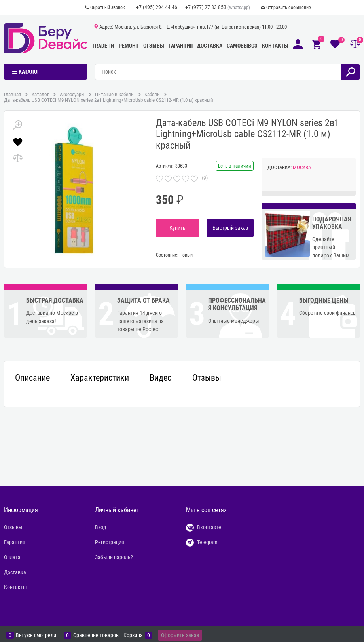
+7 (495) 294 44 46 (157, 7)
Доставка (210, 46)
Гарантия (181, 46)
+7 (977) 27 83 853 (206, 7)
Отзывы (154, 46)
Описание (32, 378)
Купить (177, 228)
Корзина (133, 635)
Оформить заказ (180, 635)
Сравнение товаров (96, 635)
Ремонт (129, 46)
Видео (161, 378)
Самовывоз (242, 46)
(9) (205, 178)
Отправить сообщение (289, 8)
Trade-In (103, 46)
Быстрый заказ (230, 228)
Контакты (275, 46)
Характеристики (100, 378)
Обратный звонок (108, 8)
